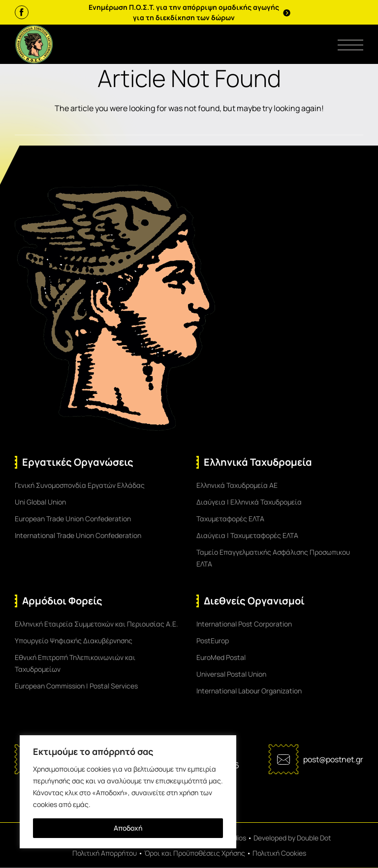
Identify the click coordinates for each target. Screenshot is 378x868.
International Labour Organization (249, 691)
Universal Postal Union (231, 674)
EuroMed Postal (221, 657)
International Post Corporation (244, 624)
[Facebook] (22, 12)
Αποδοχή (128, 828)
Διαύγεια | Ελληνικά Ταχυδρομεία (249, 502)
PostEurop (213, 641)
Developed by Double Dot (292, 838)
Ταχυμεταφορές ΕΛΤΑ (230, 519)
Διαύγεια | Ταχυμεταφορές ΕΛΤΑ (247, 535)
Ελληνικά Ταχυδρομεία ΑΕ (237, 485)
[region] (128, 792)
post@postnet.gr (333, 759)
